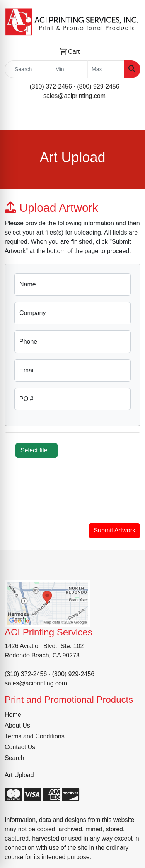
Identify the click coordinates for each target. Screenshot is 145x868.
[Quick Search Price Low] (69, 69)
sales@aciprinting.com (74, 96)
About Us (17, 725)
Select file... (37, 450)
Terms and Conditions (35, 736)
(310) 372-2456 (50, 86)
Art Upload (19, 775)
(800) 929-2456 (98, 86)
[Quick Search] (28, 69)
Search (14, 758)
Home (13, 715)
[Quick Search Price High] (106, 69)
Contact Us (20, 747)
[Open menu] (130, 118)
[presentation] (71, 493)
